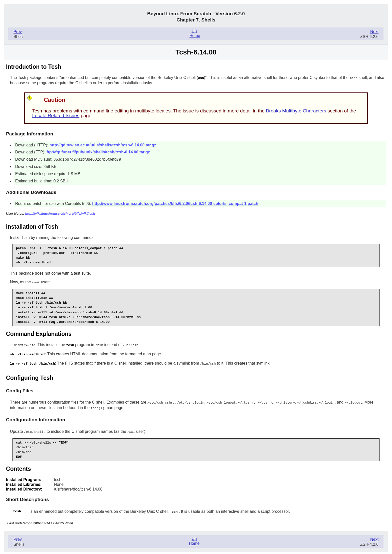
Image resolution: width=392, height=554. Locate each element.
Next (374, 32)
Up (194, 31)
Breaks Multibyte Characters (296, 111)
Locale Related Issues (56, 115)
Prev (18, 32)
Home (195, 36)
